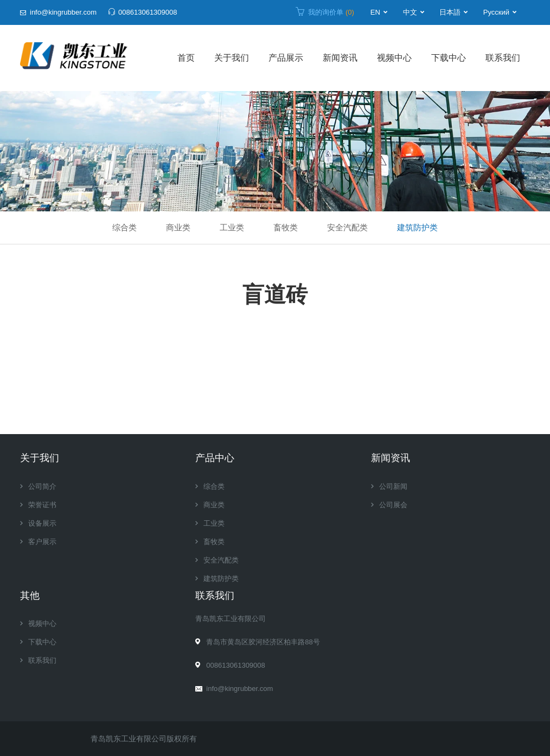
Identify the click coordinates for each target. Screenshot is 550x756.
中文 (410, 12)
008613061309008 (148, 12)
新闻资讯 (340, 58)
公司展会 (393, 505)
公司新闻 (393, 486)
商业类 (178, 227)
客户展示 (42, 542)
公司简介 (42, 486)
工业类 (232, 227)
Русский (496, 12)
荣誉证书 (42, 505)
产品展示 (286, 58)
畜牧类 (286, 227)
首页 (186, 58)
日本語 (450, 12)
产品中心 (215, 458)
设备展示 (42, 523)
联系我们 (503, 58)
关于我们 (232, 58)
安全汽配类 (347, 227)
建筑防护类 (417, 227)
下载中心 (449, 58)
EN (375, 12)
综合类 (124, 227)
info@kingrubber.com (63, 12)
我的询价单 (331, 12)
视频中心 (394, 58)
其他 (30, 596)
